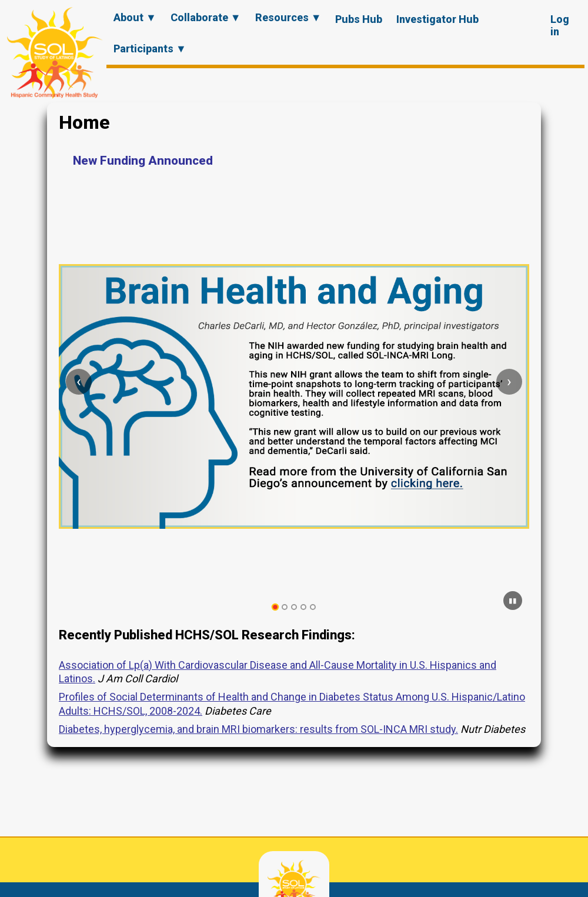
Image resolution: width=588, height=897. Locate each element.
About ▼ (135, 17)
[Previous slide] (79, 382)
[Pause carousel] (513, 601)
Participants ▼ (150, 49)
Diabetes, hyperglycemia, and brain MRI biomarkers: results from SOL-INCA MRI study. (258, 729)
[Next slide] (509, 382)
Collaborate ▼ (206, 17)
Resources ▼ (288, 17)
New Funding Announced (143, 161)
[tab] (275, 607)
